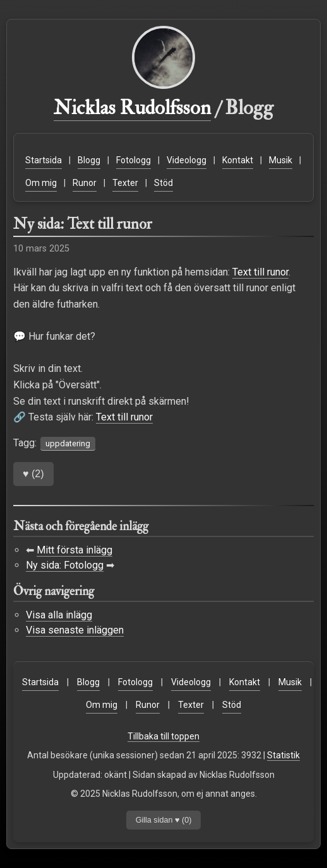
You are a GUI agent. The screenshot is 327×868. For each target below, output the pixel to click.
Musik (281, 160)
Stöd (163, 183)
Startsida (44, 160)
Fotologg (134, 160)
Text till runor (260, 272)
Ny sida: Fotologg (65, 565)
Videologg (187, 160)
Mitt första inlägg (74, 550)
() (33, 474)
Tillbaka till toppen (163, 736)
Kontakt (238, 160)
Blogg (89, 160)
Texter (125, 183)
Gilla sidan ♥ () (164, 820)
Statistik (283, 755)
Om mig (41, 183)
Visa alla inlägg (59, 615)
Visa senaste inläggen (75, 630)
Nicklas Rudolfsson (132, 108)
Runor (85, 183)
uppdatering (68, 443)
